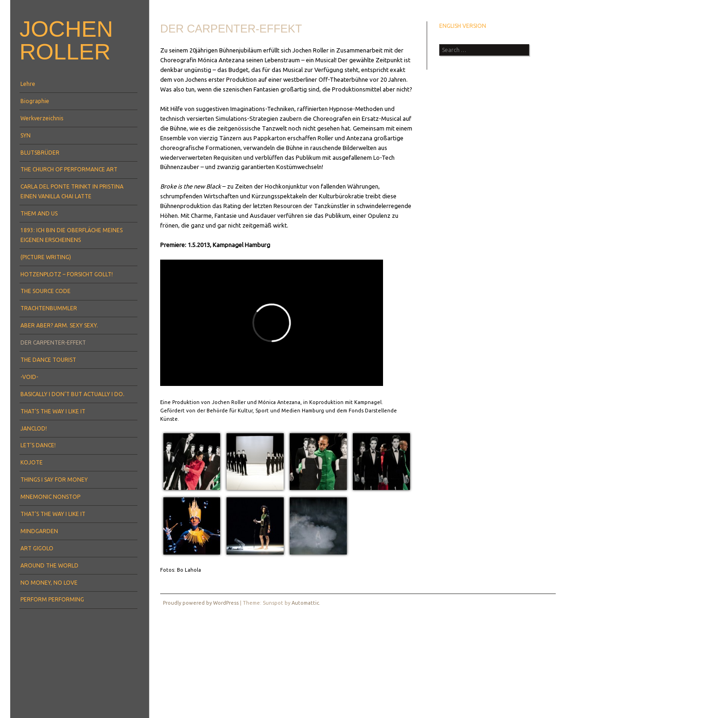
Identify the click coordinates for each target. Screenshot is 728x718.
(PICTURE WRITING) (46, 257)
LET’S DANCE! (38, 445)
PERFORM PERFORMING (52, 599)
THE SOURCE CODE (45, 291)
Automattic (305, 603)
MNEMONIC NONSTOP (50, 497)
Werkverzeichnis (42, 118)
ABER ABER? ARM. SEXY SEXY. (59, 325)
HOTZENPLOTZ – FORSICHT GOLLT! (67, 274)
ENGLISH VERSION (463, 26)
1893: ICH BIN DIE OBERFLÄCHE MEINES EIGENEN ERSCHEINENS (71, 235)
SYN (26, 135)
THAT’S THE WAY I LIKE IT (53, 411)
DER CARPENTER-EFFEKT (53, 343)
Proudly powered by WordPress (201, 603)
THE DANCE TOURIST (48, 360)
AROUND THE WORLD (49, 565)
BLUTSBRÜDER (40, 153)
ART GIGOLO (37, 548)
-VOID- (29, 377)
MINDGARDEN (39, 531)
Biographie (35, 101)
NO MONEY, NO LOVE (49, 583)
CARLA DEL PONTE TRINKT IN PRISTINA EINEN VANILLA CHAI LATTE (72, 191)
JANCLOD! (34, 428)
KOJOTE (32, 462)
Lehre (28, 84)
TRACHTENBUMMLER (49, 308)
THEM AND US (39, 213)
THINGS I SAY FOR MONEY (54, 480)
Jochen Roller (66, 40)
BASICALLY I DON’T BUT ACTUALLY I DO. (72, 394)
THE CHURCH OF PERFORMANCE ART (69, 169)
